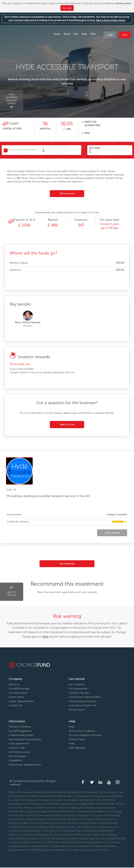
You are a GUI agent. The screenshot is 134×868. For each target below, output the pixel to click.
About (67, 34)
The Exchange (17, 756)
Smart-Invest (77, 710)
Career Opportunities (21, 701)
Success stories (18, 693)
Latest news (16, 697)
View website (112, 533)
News (57, 34)
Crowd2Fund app (19, 688)
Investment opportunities (85, 697)
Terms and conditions (82, 731)
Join (125, 35)
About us (14, 684)
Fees (72, 743)
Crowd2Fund (18, 33)
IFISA (93, 34)
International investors (82, 701)
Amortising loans (19, 752)
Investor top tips (79, 693)
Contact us (15, 705)
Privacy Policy (77, 739)
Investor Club (17, 748)
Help (84, 34)
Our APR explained (20, 731)
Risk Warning (77, 748)
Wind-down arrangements (25, 765)
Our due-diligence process (85, 735)
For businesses (78, 688)
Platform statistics (20, 727)
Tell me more (67, 194)
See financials (67, 564)
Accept (67, 8)
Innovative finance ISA (83, 705)
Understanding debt (21, 735)
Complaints (15, 760)
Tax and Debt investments (25, 739)
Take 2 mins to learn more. (111, 20)
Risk (76, 34)
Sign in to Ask (67, 424)
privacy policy (124, 3)
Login (110, 35)
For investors (77, 684)
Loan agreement (19, 743)
